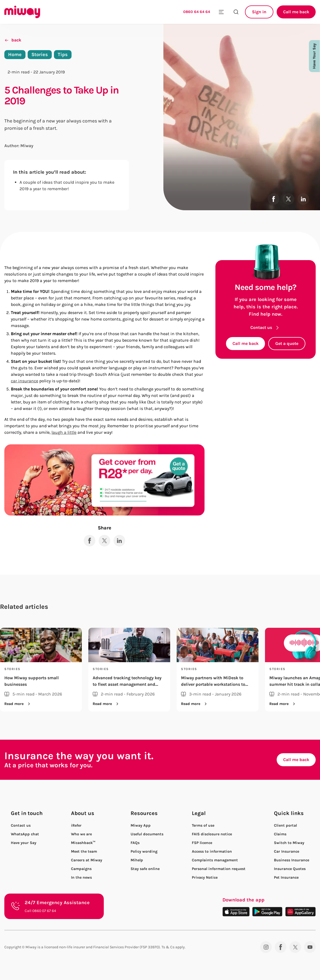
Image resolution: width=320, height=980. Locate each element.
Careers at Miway (87, 860)
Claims (280, 834)
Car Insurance (287, 851)
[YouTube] (310, 947)
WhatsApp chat (25, 834)
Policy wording (144, 851)
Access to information (212, 851)
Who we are (81, 834)
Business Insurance (292, 860)
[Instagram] (266, 947)
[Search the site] (236, 12)
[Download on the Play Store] (267, 912)
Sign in (259, 12)
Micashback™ (83, 843)
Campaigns (81, 869)
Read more (18, 704)
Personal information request (219, 869)
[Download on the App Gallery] (300, 912)
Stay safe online (145, 869)
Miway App (141, 825)
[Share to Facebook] (274, 199)
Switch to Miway (289, 843)
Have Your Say (314, 56)
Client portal (285, 825)
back (13, 40)
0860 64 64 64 (197, 12)
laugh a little (64, 432)
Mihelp (137, 860)
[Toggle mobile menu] (221, 12)
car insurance (25, 381)
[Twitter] (295, 947)
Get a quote (287, 343)
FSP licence (202, 843)
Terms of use (203, 825)
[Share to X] (288, 199)
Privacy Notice (205, 877)
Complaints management (215, 860)
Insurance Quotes (290, 869)
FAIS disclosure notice (212, 834)
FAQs (135, 843)
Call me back (296, 12)
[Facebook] (281, 947)
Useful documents (147, 834)
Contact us (266, 327)
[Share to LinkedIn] (303, 199)
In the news (81, 877)
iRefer (76, 825)
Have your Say (24, 843)
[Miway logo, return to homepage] (22, 12)
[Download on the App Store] (236, 912)
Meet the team (84, 851)
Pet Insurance (286, 877)
